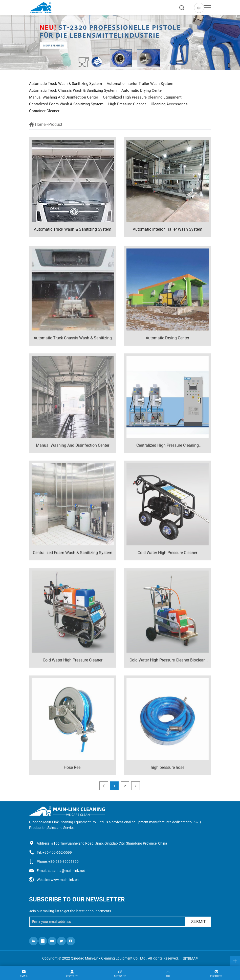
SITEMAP (190, 959)
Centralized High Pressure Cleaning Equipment (142, 97)
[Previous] (104, 786)
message (120, 976)
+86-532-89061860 (63, 862)
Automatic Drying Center (142, 90)
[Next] (136, 786)
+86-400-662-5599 (57, 852)
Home (40, 124)
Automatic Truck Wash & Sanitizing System (66, 84)
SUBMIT (199, 922)
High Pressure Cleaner (127, 104)
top (168, 976)
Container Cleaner (44, 111)
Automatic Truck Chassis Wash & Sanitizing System (73, 90)
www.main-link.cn (65, 880)
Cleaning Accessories (169, 104)
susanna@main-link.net (66, 871)
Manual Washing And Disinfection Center (64, 97)
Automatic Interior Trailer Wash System (140, 84)
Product (55, 124)
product (216, 976)
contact (72, 976)
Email (24, 976)
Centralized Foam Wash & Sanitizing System (66, 104)
